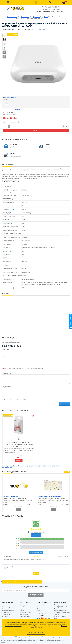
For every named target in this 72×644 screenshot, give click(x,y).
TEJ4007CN (57, 465)
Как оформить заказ (25, 612)
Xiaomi (47, 17)
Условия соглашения (11, 495)
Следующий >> (19, 109)
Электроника (26, 17)
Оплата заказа (6, 614)
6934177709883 (7, 467)
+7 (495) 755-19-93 (52, 9)
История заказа (41, 606)
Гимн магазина (24, 614)
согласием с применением (13, 626)
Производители (24, 605)
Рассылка (40, 610)
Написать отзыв (36, 534)
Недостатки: (7, 386)
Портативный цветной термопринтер (17, 465)
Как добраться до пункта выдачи (50, 495)
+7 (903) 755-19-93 (52, 7)
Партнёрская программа (26, 606)
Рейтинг (5, 400)
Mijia (35, 465)
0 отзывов (42, 29)
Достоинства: (7, 373)
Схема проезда (7, 606)
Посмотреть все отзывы (36, 552)
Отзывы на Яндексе (25, 616)
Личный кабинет (42, 605)
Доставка (5, 616)
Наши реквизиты (7, 605)
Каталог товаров (13, 17)
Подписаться (36, 594)
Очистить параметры (10, 98)
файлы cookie (51, 622)
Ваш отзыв (6, 356)
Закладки (40, 608)
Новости (22, 610)
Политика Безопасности (9, 608)
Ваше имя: (6, 349)
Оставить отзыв (64, 403)
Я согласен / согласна (36, 633)
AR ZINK (39, 465)
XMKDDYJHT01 (47, 465)
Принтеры (37, 17)
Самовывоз (5, 612)
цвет (6, 100)
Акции (21, 608)
